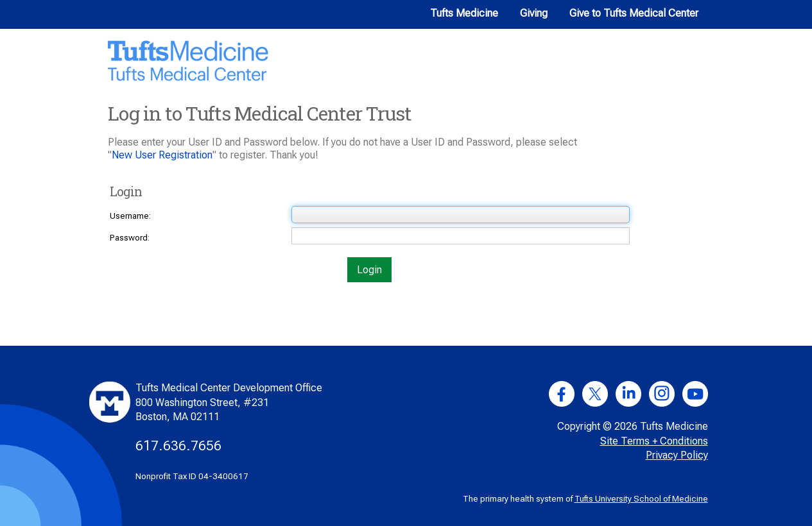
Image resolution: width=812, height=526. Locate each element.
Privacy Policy (677, 455)
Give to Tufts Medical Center (634, 13)
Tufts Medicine (464, 13)
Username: (130, 216)
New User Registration (162, 155)
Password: (130, 238)
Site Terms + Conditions (654, 441)
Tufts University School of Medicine (641, 499)
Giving (534, 13)
